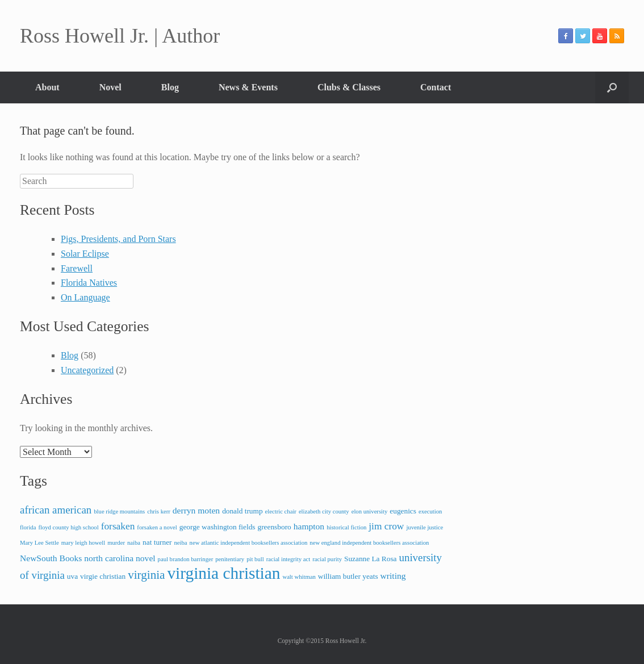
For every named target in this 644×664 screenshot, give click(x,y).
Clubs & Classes (349, 87)
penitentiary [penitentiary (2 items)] (230, 559)
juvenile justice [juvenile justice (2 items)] (425, 527)
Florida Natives (89, 283)
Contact (436, 87)
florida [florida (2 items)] (28, 527)
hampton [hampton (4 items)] (309, 526)
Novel (110, 87)
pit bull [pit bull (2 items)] (255, 559)
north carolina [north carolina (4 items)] (109, 558)
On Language (85, 297)
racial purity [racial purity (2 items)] (327, 559)
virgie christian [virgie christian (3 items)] (103, 576)
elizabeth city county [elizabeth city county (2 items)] (324, 511)
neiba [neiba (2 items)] (181, 543)
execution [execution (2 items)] (430, 511)
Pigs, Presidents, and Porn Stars (118, 239)
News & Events (248, 87)
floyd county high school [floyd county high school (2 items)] (68, 527)
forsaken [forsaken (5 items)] (118, 526)
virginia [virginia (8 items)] (146, 575)
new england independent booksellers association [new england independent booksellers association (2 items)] (369, 543)
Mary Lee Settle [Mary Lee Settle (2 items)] (39, 543)
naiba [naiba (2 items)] (134, 543)
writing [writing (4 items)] (393, 576)
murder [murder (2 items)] (116, 543)
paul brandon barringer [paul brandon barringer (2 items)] (186, 559)
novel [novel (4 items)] (146, 558)
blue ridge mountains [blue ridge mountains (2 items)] (119, 511)
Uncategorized (87, 370)
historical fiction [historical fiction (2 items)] (346, 527)
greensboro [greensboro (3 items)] (275, 527)
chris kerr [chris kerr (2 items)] (159, 511)
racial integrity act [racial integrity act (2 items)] (288, 559)
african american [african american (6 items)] (56, 510)
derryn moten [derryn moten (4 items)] (196, 510)
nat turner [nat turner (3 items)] (157, 542)
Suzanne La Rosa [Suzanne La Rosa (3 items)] (371, 559)
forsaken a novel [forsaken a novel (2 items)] (157, 527)
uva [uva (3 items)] (72, 576)
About (47, 87)
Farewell (77, 268)
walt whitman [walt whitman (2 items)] (299, 577)
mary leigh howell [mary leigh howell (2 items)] (83, 543)
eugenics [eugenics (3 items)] (403, 511)
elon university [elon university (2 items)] (370, 511)
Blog (170, 87)
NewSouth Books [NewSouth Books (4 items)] (51, 558)
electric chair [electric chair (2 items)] (281, 511)
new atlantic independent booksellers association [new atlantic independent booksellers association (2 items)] (249, 543)
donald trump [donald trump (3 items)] (242, 511)
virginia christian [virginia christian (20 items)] (223, 573)
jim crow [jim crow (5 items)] (386, 526)
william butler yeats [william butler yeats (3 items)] (348, 576)
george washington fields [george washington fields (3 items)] (218, 527)
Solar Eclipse (85, 254)
